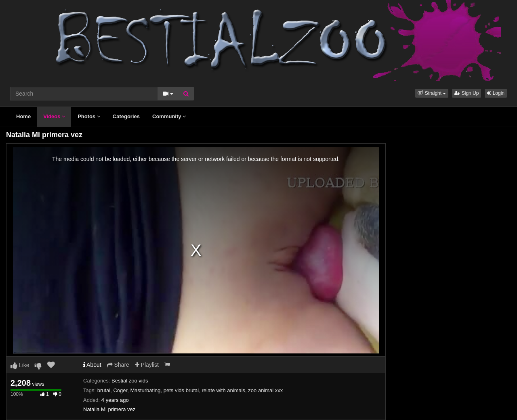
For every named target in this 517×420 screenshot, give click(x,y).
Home (23, 116)
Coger (120, 390)
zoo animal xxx (265, 390)
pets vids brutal (181, 390)
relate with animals (223, 390)
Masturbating (145, 390)
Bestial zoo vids (130, 381)
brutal (104, 390)
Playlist (147, 365)
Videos (54, 116)
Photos (89, 116)
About (92, 365)
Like (20, 365)
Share (118, 365)
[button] (432, 93)
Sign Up (467, 93)
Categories (126, 116)
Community (169, 116)
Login (496, 93)
